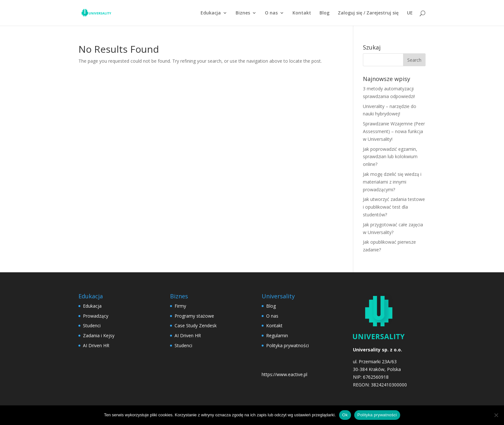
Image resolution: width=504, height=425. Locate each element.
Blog (324, 13)
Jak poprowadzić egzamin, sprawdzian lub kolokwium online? (390, 157)
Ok (345, 415)
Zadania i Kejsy (99, 335)
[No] (496, 415)
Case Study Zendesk (196, 326)
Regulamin (277, 335)
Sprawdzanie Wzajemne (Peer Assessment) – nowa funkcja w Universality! (394, 131)
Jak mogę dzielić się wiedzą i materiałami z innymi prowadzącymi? (392, 182)
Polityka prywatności (288, 345)
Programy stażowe (194, 316)
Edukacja (211, 13)
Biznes (243, 13)
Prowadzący (96, 316)
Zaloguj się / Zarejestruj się (368, 13)
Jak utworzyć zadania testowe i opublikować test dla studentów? (394, 207)
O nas (271, 13)
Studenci (92, 326)
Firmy (180, 306)
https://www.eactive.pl (284, 374)
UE (410, 13)
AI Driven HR (96, 345)
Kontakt (302, 13)
